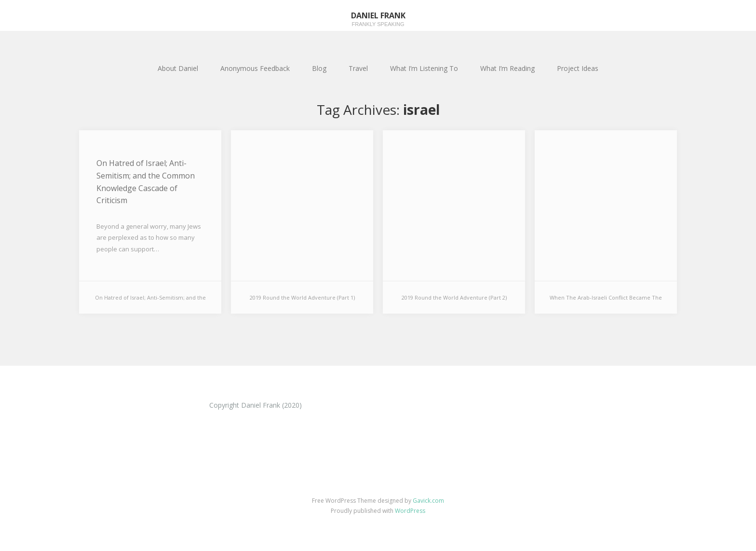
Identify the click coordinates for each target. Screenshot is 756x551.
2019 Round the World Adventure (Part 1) (302, 297)
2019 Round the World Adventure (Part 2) (454, 297)
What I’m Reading (507, 68)
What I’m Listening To (424, 68)
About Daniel (178, 68)
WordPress (410, 511)
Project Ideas (578, 68)
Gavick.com (428, 501)
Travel (358, 68)
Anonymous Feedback (255, 68)
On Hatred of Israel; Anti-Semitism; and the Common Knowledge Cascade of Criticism (146, 182)
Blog (319, 68)
